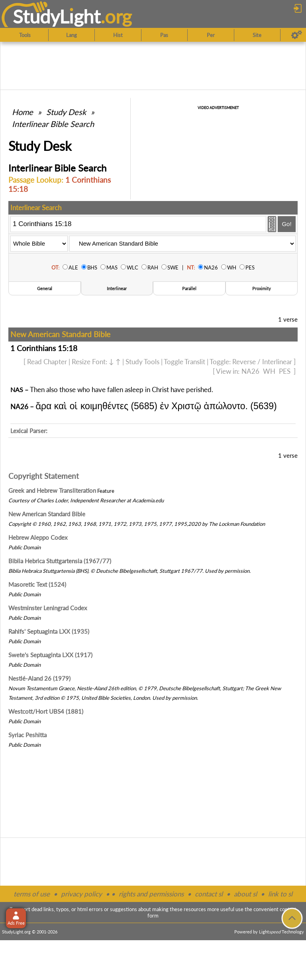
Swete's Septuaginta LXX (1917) (50, 655)
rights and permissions (151, 894)
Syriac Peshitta (27, 735)
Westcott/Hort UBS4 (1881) (46, 711)
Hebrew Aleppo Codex (38, 537)
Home (23, 112)
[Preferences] (297, 35)
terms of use (32, 894)
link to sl (280, 894)
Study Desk (66, 112)
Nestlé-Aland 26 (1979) (39, 678)
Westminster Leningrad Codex (48, 608)
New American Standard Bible (47, 514)
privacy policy (81, 894)
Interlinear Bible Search (53, 124)
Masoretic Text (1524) (37, 584)
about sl (245, 894)
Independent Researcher (98, 500)
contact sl (209, 894)
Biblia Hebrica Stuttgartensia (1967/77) (60, 561)
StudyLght (57, 16)
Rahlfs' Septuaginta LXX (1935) (49, 631)
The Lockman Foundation (237, 524)
